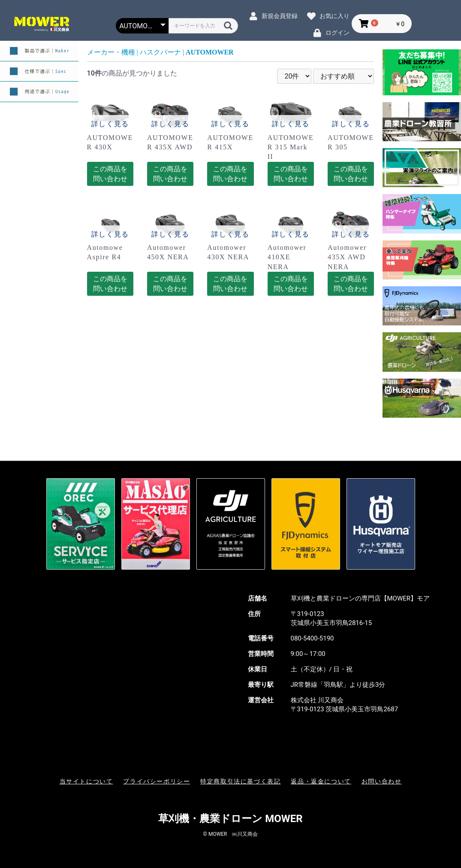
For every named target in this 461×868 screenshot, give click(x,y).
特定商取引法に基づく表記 (240, 782)
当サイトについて (86, 782)
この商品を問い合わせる (110, 176)
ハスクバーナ (160, 52)
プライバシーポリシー (157, 782)
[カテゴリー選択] (142, 26)
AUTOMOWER (210, 52)
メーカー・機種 (111, 52)
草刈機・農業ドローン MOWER (230, 819)
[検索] (228, 25)
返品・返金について (321, 782)
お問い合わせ (382, 782)
